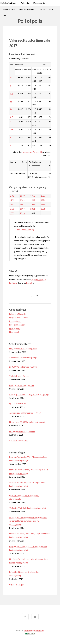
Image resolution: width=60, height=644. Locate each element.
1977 (12, 204)
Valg (51, 9)
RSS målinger (15, 321)
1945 (12, 196)
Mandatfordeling (26, 9)
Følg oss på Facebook (19, 318)
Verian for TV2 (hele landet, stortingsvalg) (27, 508)
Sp (11, 109)
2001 (33, 209)
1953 (33, 196)
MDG (12, 130)
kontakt (30, 283)
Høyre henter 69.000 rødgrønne (23, 348)
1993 (12, 209)
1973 (43, 200)
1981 (22, 204)
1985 (33, 204)
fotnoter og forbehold (32, 152)
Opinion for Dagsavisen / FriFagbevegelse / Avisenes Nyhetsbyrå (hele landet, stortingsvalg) (28, 521)
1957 (43, 196)
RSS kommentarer (17, 325)
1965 (22, 200)
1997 (22, 209)
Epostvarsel (14, 328)
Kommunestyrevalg (25, 229)
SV (11, 101)
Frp (11, 93)
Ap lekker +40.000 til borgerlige (23, 358)
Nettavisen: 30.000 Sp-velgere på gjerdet (27, 422)
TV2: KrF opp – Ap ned (19, 376)
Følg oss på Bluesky (18, 314)
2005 (43, 209)
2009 (12, 213)
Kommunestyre (40, 3)
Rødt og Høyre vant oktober (22, 385)
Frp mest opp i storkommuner (22, 431)
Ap (11, 78)
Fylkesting (25, 3)
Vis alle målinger (16, 585)
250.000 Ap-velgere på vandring (23, 367)
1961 (12, 200)
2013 (22, 213)
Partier (43, 9)
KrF (11, 117)
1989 (43, 204)
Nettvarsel (14, 332)
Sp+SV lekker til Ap (18, 404)
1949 (22, 196)
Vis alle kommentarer (19, 440)
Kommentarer (9, 9)
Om (5, 15)
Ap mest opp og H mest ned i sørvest (25, 413)
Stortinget (13, 3)
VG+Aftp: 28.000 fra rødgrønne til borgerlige (29, 394)
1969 (33, 200)
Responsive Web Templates (34, 630)
